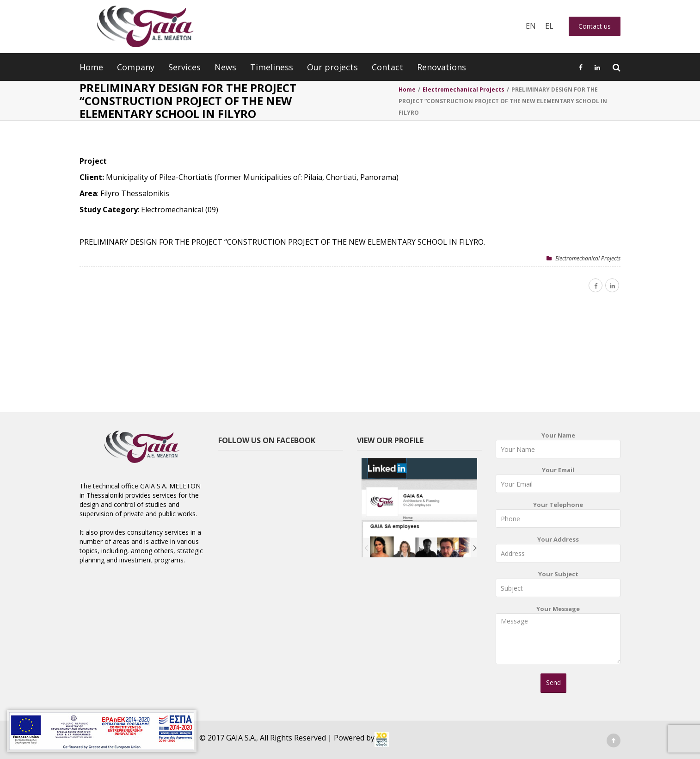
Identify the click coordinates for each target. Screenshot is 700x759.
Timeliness (272, 67)
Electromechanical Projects (588, 258)
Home (91, 67)
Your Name (558, 447)
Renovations (442, 67)
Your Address (558, 551)
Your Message (558, 638)
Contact (387, 67)
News (225, 67)
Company (136, 67)
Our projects (332, 67)
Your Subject (558, 586)
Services (184, 67)
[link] (382, 740)
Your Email (558, 482)
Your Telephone (558, 516)
